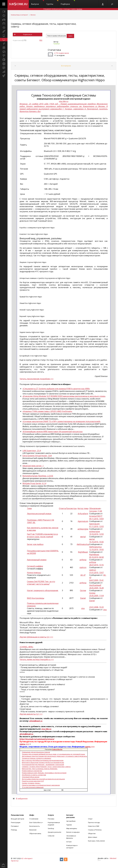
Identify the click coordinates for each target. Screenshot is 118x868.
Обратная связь (35, 833)
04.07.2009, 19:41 (96, 580)
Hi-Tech (69, 842)
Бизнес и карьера (73, 832)
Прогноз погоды (94, 822)
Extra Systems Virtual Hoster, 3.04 (37, 456)
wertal (83, 537)
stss (83, 608)
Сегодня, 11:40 (96, 511)
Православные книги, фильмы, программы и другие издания (44, 773)
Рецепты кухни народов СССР (33, 781)
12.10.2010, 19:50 (96, 549)
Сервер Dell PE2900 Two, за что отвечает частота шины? (41, 583)
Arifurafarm (83, 514)
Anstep (92, 593)
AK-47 (83, 575)
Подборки (68, 3)
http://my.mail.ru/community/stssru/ (37, 739)
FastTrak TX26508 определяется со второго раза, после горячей (42, 535)
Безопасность (35, 826)
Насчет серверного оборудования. (43, 590)
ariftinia (83, 560)
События (51, 836)
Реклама (51, 819)
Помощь (14, 830)
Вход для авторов (18, 819)
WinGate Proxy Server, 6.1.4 (34, 483)
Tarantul (56, 44)
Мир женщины (72, 828)
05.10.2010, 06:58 (96, 557)
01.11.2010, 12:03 (96, 526)
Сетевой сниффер (35, 566)
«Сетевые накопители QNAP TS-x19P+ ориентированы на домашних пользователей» (61, 421)
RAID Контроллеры (36, 598)
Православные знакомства (32, 771)
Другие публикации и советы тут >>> (36, 637)
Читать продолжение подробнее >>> (37, 379)
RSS (41, 40)
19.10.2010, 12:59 (96, 534)
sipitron (83, 567)
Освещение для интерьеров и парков (36, 752)
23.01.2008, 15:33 (96, 607)
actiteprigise (83, 529)
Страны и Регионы (95, 830)
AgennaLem (83, 521)
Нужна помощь (34, 573)
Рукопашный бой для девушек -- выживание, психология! (43, 765)
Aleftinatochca (83, 544)
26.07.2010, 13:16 (96, 565)
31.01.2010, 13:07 (96, 573)
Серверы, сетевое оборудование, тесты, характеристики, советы (44, 25)
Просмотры (71, 508)
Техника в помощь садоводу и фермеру (37, 758)
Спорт (90, 819)
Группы (52, 3)
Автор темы (83, 508)
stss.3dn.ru (64, 101)
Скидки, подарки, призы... (31, 783)
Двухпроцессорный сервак (39, 514)
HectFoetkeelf (95, 585)
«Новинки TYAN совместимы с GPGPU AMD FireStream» (47, 411)
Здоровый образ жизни (31, 777)
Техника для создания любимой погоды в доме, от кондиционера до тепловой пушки (53, 754)
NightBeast (83, 552)
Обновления (95, 508)
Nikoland (113, 858)
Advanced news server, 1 (33, 466)
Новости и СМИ (94, 826)
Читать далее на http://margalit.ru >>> (37, 659)
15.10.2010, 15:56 (96, 542)
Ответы (62, 508)
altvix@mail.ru (36, 721)
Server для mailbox (35, 544)
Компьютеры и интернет (19, 15)
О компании (34, 819)
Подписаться (28, 34)
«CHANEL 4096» (26, 647)
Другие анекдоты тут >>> (31, 714)
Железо (33, 15)
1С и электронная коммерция (33, 787)
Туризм (69, 825)
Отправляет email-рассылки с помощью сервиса (63, 9)
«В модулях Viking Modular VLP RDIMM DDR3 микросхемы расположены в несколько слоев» (64, 396)
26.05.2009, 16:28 (96, 588)
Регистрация (16, 822)
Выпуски (38, 3)
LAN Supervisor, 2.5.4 (32, 451)
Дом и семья (93, 837)
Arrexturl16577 (96, 516)
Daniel (83, 598)
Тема (29, 508)
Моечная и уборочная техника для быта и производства (43, 762)
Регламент (15, 826)
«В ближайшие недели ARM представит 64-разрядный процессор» (53, 432)
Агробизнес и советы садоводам (34, 775)
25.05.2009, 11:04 (96, 596)
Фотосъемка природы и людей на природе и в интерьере (43, 779)
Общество (92, 833)
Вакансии (33, 830)
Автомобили (71, 821)
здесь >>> (24, 744)
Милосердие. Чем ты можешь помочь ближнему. (40, 769)
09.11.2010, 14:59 (96, 519)
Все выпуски (66, 66)
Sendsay (51, 828)
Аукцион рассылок (55, 832)
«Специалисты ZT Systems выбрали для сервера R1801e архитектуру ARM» (56, 389)
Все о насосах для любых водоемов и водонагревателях (43, 760)
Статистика (54, 50)
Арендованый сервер (37, 560)
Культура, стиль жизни (96, 841)
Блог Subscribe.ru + (36, 822)
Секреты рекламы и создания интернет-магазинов (41, 785)
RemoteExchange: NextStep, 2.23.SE (38, 476)
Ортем (83, 590)
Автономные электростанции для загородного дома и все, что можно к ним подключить (55, 756)
